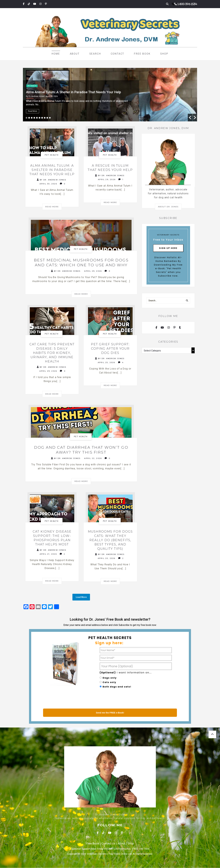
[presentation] (123, 699)
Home (56, 54)
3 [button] (32, 118)
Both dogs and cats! (117, 687)
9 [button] (47, 118)
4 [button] (34, 118)
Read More (33, 111)
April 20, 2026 (107, 558)
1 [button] (27, 118)
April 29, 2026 (107, 179)
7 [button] (42, 118)
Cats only (109, 682)
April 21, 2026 (48, 554)
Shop (164, 54)
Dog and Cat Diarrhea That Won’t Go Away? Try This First (81, 450)
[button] (190, 118)
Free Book (142, 54)
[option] (110, 95)
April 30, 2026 (48, 184)
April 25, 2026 (106, 362)
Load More (81, 597)
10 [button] (50, 118)
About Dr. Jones (168, 207)
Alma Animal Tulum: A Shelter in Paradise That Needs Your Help (73, 92)
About (75, 54)
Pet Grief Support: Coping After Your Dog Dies (110, 349)
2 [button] (29, 118)
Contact (118, 54)
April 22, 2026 (93, 458)
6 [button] (39, 118)
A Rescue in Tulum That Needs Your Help (110, 168)
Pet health (32, 86)
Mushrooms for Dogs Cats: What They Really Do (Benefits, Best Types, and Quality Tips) (110, 540)
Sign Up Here (168, 248)
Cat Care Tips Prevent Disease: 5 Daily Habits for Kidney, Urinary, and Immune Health (52, 353)
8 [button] (45, 118)
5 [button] (37, 118)
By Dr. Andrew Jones (51, 180)
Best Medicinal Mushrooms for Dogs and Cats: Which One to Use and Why (81, 263)
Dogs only (110, 678)
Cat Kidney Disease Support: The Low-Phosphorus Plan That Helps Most (52, 538)
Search (95, 54)
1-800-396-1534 (187, 4)
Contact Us (108, 844)
